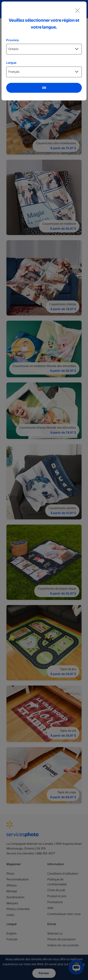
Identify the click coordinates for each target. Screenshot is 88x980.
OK (44, 88)
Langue (11, 63)
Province (13, 40)
